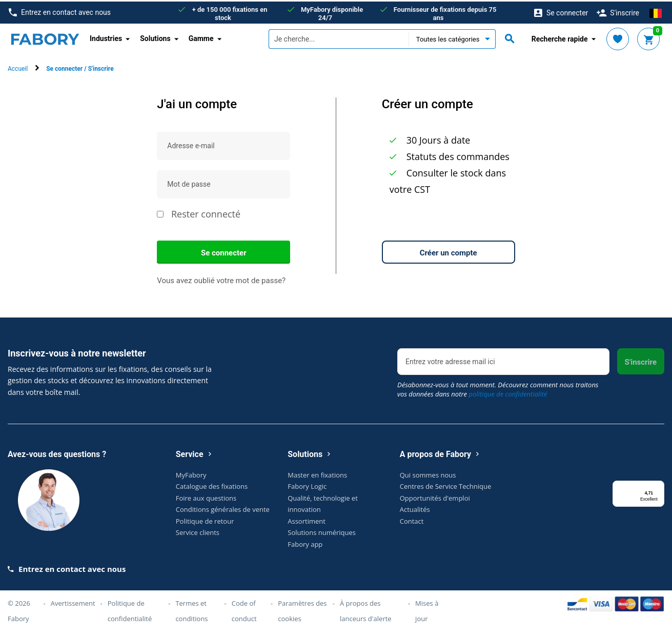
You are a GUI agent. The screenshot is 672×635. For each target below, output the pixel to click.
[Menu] (658, 485)
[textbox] (339, 37)
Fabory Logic (307, 485)
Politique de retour (205, 519)
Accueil (18, 67)
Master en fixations (317, 473)
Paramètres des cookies (302, 609)
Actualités (415, 508)
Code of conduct (244, 609)
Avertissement (73, 602)
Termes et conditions (191, 609)
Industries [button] (106, 37)
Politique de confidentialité (130, 609)
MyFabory (191, 473)
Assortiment (307, 519)
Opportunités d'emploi (435, 496)
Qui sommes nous (428, 473)
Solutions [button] (155, 37)
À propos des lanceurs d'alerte (366, 609)
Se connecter (224, 251)
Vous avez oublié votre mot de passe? (221, 279)
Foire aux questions (206, 496)
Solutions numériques (322, 531)
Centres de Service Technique (445, 485)
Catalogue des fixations (212, 485)
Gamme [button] (201, 37)
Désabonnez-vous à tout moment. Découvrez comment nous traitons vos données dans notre (498, 387)
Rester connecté (199, 212)
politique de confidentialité (508, 392)
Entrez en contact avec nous (60, 11)
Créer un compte (449, 251)
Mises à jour (427, 609)
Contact (412, 519)
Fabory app (305, 542)
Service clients (198, 531)
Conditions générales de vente (223, 508)
